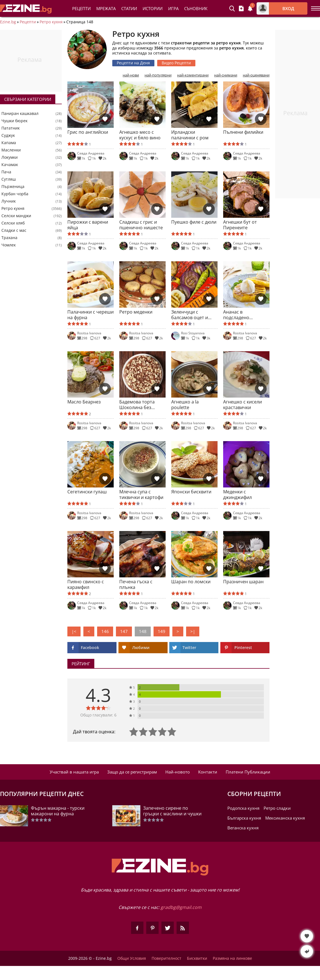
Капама (9, 143)
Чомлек (9, 245)
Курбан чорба (15, 194)
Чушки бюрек (14, 121)
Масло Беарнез (84, 402)
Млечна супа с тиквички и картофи (141, 494)
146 (105, 631)
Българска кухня (244, 818)
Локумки (10, 157)
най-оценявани (256, 75)
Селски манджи (16, 216)
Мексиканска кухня (285, 818)
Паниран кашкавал (20, 114)
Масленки (11, 150)
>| (193, 631)
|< (74, 631)
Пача (6, 172)
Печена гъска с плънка (136, 584)
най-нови (131, 75)
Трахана (9, 238)
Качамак (10, 165)
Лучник (9, 201)
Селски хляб (13, 223)
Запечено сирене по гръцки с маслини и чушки (172, 811)
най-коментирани (193, 75)
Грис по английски (88, 132)
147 (124, 631)
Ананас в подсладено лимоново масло (242, 315)
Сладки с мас (14, 230)
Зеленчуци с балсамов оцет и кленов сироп (190, 315)
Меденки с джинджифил (237, 494)
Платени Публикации (248, 772)
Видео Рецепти (176, 63)
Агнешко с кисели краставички (243, 405)
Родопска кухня (243, 808)
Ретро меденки (136, 312)
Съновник (196, 8)
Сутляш (9, 179)
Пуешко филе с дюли (194, 222)
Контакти (208, 772)
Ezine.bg (8, 22)
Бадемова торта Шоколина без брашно (137, 405)
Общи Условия (132, 958)
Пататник (11, 128)
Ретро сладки (277, 808)
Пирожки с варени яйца (88, 225)
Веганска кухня (243, 828)
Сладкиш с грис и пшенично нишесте (141, 225)
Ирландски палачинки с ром (190, 135)
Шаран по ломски (191, 582)
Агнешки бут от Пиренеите (240, 225)
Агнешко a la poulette (185, 405)
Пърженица (13, 187)
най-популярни (158, 75)
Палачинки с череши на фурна (91, 315)
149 (162, 631)
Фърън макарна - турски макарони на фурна (58, 811)
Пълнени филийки (243, 132)
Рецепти (81, 8)
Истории (153, 8)
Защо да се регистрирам (132, 772)
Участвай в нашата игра (74, 772)
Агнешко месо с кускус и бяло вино (140, 135)
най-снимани (226, 75)
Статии (129, 8)
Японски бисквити (191, 492)
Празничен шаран (243, 582)
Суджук (8, 135)
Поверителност (166, 958)
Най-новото (178, 772)
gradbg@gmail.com (181, 907)
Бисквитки (197, 958)
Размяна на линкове (232, 958)
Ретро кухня (51, 22)
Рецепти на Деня (133, 63)
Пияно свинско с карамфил (86, 584)
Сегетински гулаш (87, 492)
